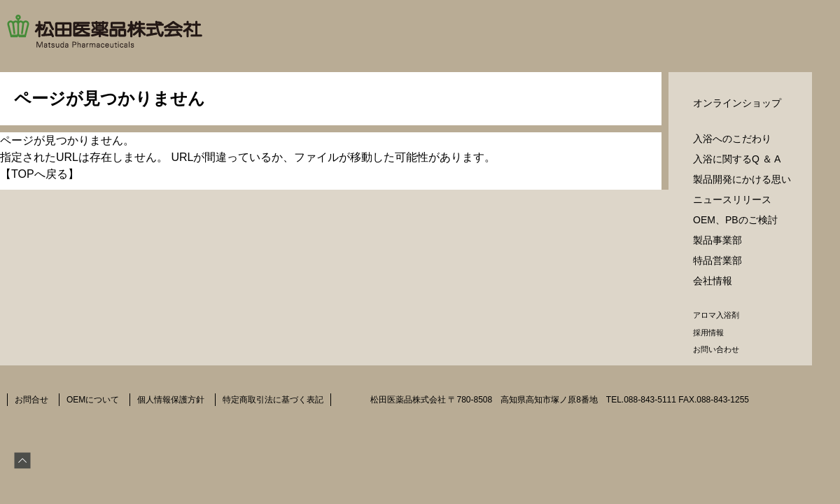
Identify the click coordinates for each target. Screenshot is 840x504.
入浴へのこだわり (732, 139)
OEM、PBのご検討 (735, 220)
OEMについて (93, 400)
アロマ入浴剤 (716, 315)
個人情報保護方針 (171, 400)
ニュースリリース (732, 199)
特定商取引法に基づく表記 (273, 400)
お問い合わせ (716, 349)
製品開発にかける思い (742, 179)
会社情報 (713, 281)
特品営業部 (717, 260)
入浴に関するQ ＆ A (737, 159)
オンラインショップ (737, 103)
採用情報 (708, 332)
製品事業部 (717, 240)
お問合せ (31, 400)
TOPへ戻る (40, 174)
